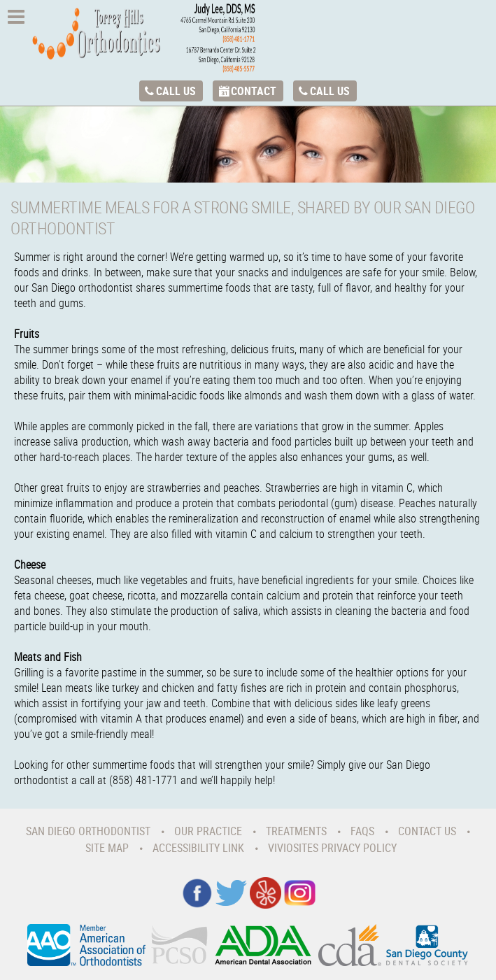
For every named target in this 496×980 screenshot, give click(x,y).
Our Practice (208, 831)
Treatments (296, 831)
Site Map (107, 848)
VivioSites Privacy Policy (332, 848)
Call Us (176, 91)
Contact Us (427, 831)
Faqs (362, 831)
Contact (254, 91)
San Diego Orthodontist (88, 831)
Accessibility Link (198, 848)
